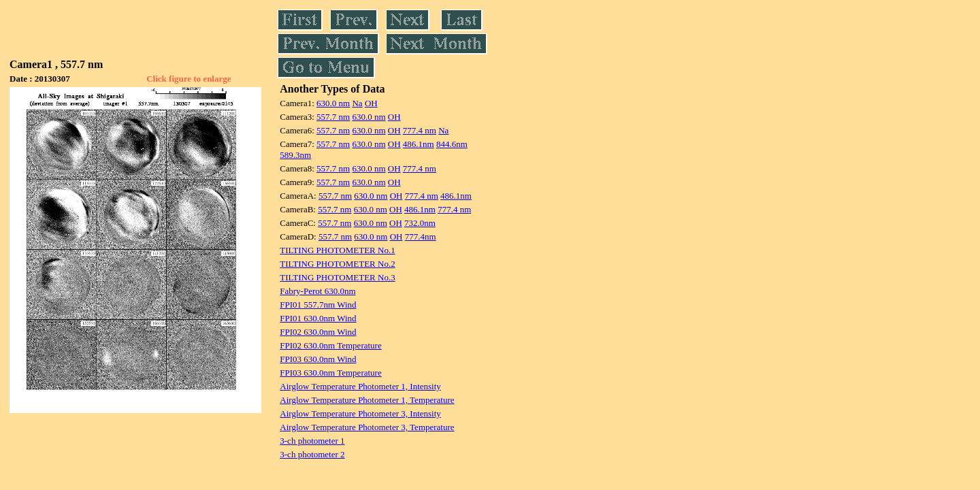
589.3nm (295, 155)
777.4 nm (420, 130)
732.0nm (420, 223)
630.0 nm (333, 103)
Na (357, 103)
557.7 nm (333, 117)
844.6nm (452, 144)
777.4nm (421, 236)
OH (371, 103)
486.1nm (419, 144)
